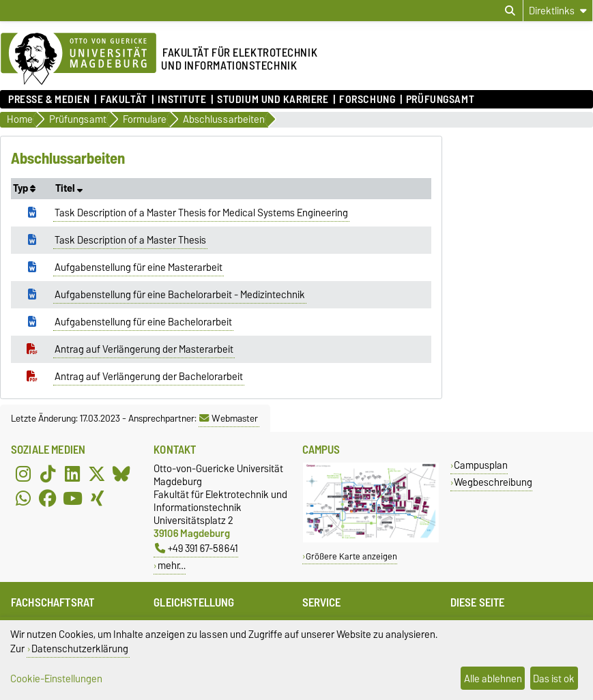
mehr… (172, 565)
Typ (24, 188)
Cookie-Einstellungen (56, 679)
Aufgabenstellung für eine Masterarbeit (139, 267)
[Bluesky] (121, 474)
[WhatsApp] (23, 499)
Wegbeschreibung (493, 482)
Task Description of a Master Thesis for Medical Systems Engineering (201, 213)
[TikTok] (48, 474)
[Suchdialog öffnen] (510, 11)
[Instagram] (23, 474)
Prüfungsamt (440, 100)
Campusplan (481, 465)
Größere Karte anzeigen (351, 556)
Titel (69, 188)
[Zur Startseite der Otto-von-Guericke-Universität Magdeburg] (78, 59)
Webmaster (229, 418)
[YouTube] (72, 499)
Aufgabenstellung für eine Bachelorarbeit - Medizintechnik (180, 295)
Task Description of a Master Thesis (130, 240)
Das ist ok (554, 679)
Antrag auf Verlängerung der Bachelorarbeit (149, 377)
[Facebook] (48, 499)
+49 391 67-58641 (197, 548)
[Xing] (97, 499)
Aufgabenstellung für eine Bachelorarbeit (143, 322)
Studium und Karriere (273, 100)
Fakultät (124, 100)
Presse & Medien (49, 100)
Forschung (367, 100)
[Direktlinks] (558, 11)
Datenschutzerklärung (80, 648)
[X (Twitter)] (97, 474)
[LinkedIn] (72, 474)
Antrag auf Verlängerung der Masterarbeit (144, 349)
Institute (182, 100)
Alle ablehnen (493, 679)
